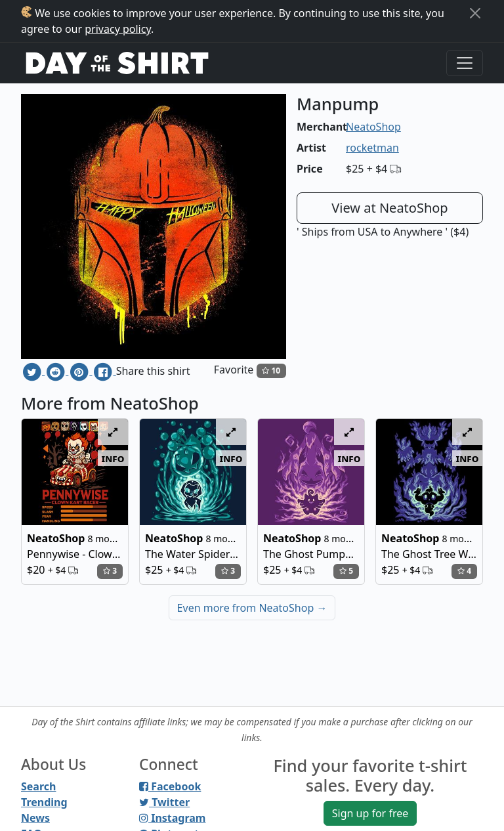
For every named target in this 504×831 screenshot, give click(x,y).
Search (38, 786)
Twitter (164, 802)
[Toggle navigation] (465, 63)
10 (271, 371)
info (113, 458)
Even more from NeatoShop (252, 608)
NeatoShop (373, 127)
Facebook (170, 786)
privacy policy (118, 29)
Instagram (172, 818)
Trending (44, 802)
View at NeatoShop (389, 208)
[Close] (475, 13)
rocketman (372, 148)
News (35, 818)
